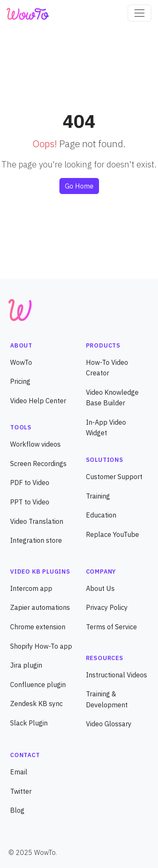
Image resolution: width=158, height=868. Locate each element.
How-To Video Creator (107, 368)
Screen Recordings (38, 464)
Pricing (20, 381)
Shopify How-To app (41, 646)
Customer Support (114, 477)
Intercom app (31, 588)
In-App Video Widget (106, 428)
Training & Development (107, 699)
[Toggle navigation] (139, 13)
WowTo (21, 362)
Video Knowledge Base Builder (112, 398)
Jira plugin (26, 665)
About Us (100, 588)
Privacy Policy (107, 607)
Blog (17, 810)
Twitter (21, 791)
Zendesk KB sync (36, 704)
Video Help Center (38, 401)
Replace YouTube (112, 534)
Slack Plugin (29, 723)
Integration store (36, 540)
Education (101, 515)
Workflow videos (35, 444)
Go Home (79, 186)
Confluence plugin (38, 685)
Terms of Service (111, 627)
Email (19, 772)
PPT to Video (30, 502)
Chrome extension (38, 627)
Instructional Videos (116, 675)
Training (98, 496)
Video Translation (37, 521)
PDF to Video (30, 483)
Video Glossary (109, 724)
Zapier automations (40, 607)
